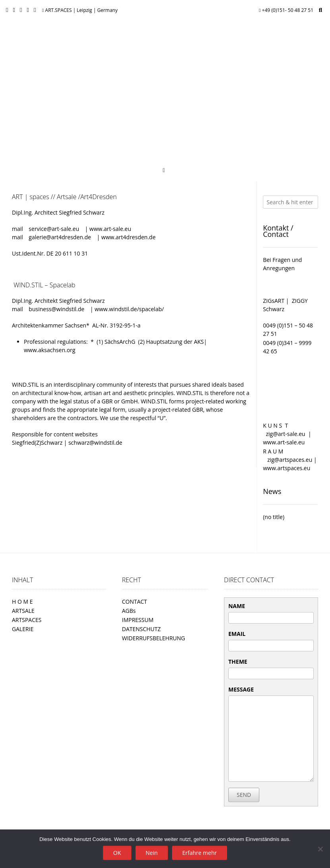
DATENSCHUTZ (141, 629)
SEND (244, 795)
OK (117, 853)
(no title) (274, 517)
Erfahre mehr (200, 853)
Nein (152, 853)
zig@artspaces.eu (290, 460)
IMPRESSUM (138, 620)
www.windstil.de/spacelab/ (129, 309)
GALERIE (23, 629)
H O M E (22, 602)
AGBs (129, 611)
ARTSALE (23, 611)
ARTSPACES (27, 620)
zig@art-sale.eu (286, 434)
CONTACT (134, 602)
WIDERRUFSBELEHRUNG (153, 638)
